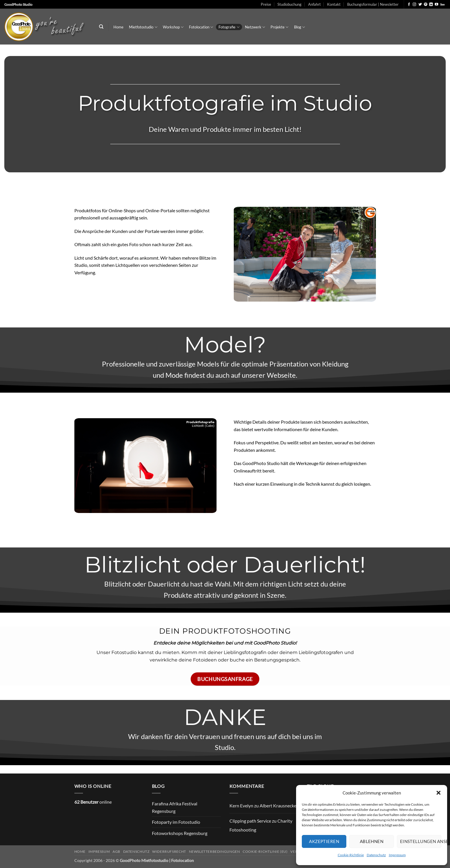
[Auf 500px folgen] (442, 5)
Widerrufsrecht (169, 851)
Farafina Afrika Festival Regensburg (175, 807)
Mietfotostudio (143, 27)
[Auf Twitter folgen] (420, 5)
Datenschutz (376, 855)
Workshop (173, 27)
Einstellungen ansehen (421, 841)
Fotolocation (201, 27)
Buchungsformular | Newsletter (373, 4)
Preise (266, 4)
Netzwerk (255, 27)
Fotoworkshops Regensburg (180, 833)
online (93, 802)
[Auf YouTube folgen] (437, 5)
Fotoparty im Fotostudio (176, 822)
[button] (439, 793)
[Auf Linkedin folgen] (431, 5)
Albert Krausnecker (279, 806)
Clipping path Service (250, 821)
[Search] (101, 27)
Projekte (279, 27)
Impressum (397, 855)
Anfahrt (314, 4)
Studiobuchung (289, 4)
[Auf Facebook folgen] (409, 5)
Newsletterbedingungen (215, 851)
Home (118, 27)
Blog (300, 27)
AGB (116, 851)
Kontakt (334, 4)
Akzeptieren (324, 841)
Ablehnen (372, 841)
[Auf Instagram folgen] (414, 5)
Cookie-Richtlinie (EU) (265, 851)
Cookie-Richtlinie (351, 855)
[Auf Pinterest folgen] (426, 5)
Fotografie (229, 27)
